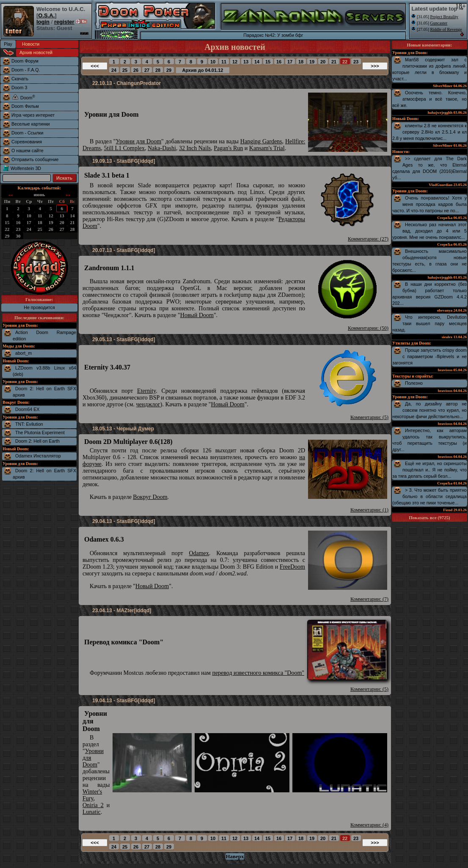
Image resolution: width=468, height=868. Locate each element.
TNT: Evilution (29, 424)
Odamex (199, 553)
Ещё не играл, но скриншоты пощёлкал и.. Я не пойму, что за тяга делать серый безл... (429, 470)
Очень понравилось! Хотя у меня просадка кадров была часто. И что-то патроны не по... (429, 204)
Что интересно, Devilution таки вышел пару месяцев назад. (429, 323)
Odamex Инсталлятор (38, 456)
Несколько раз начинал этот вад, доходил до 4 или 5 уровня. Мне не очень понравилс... (429, 231)
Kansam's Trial (267, 148)
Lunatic (92, 812)
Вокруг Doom (150, 497)
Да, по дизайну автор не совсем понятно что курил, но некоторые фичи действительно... (429, 410)
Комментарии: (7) (369, 599)
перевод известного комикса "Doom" (258, 673)
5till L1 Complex (124, 148)
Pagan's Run (228, 148)
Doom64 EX (27, 409)
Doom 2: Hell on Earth (37, 441)
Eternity (146, 391)
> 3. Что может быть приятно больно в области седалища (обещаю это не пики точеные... (429, 496)
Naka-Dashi (162, 148)
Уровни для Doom (139, 141)
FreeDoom (292, 567)
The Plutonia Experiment (40, 433)
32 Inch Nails (195, 148)
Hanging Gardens (261, 141)
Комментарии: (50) (368, 328)
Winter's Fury (92, 795)
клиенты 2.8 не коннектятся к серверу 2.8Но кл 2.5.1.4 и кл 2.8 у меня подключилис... (429, 132)
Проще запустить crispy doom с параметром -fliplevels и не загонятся (429, 356)
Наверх (235, 856)
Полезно (414, 383)
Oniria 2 (93, 805)
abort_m (23, 353)
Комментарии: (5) (369, 417)
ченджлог (148, 404)
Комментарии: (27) (368, 239)
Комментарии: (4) (369, 825)
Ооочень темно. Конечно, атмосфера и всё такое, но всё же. (429, 99)
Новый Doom (197, 315)
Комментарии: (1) (369, 510)
